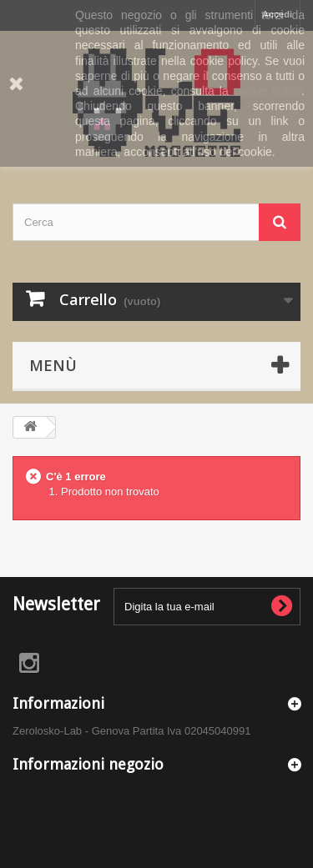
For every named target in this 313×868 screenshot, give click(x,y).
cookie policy (268, 91)
